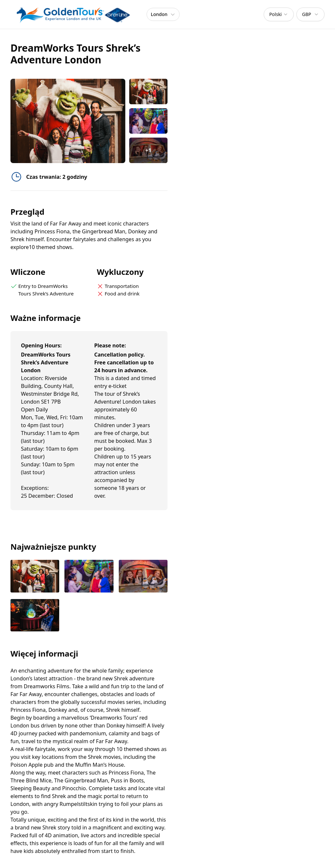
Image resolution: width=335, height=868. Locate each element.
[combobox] (279, 14)
